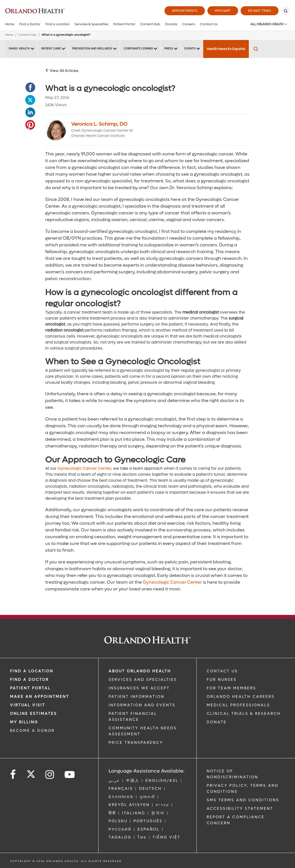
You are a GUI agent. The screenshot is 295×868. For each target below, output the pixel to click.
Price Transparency (136, 743)
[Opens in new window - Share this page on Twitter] (30, 100)
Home (10, 24)
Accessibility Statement (240, 809)
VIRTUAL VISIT (28, 705)
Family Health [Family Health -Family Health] (19, 49)
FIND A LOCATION (32, 671)
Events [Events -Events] (190, 49)
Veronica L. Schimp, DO (99, 124)
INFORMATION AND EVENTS (142, 705)
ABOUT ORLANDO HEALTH (140, 671)
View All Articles (64, 71)
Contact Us (209, 24)
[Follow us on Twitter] (31, 773)
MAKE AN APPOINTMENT (40, 697)
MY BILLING (24, 722)
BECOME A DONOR (32, 731)
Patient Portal (124, 24)
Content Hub (150, 24)
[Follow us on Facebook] (13, 775)
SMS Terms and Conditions (243, 800)
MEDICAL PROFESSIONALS (238, 705)
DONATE (217, 722)
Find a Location (58, 24)
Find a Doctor (30, 24)
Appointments (185, 11)
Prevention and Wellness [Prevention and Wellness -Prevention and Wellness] (92, 49)
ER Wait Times (260, 11)
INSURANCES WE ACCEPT (139, 688)
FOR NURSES (222, 680)
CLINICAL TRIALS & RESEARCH (244, 714)
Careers (189, 24)
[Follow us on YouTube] (70, 775)
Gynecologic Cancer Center (84, 468)
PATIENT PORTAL (30, 688)
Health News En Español (226, 49)
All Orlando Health (267, 24)
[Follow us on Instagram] (50, 775)
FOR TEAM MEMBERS (231, 688)
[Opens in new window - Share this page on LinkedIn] (30, 112)
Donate (171, 24)
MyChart (223, 11)
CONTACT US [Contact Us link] (222, 671)
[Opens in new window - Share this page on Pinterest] (30, 125)
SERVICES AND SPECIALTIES (143, 680)
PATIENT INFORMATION (137, 697)
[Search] (286, 11)
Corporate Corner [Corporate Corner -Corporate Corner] (138, 49)
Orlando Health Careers (241, 697)
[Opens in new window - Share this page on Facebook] (30, 87)
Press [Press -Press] (169, 49)
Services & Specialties (91, 24)
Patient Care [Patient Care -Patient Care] (51, 49)
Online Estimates (33, 714)
